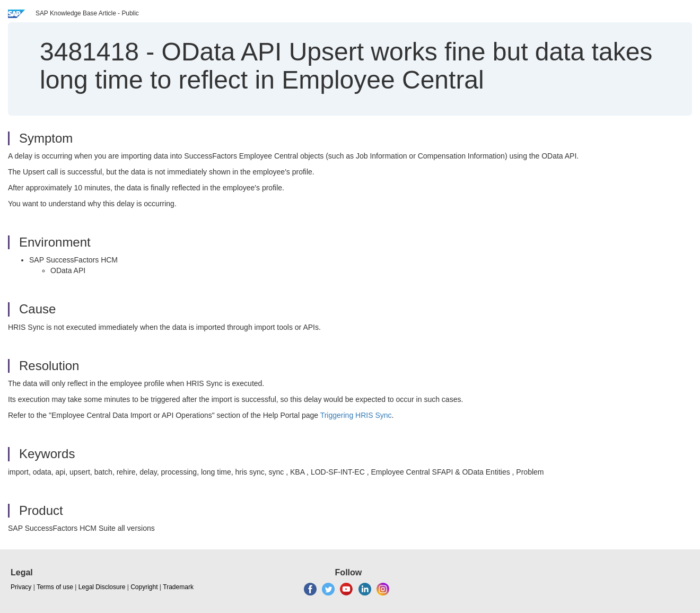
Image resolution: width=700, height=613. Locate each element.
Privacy (21, 587)
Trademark (178, 587)
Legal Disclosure (102, 587)
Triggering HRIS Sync (356, 415)
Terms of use (55, 587)
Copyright (144, 587)
